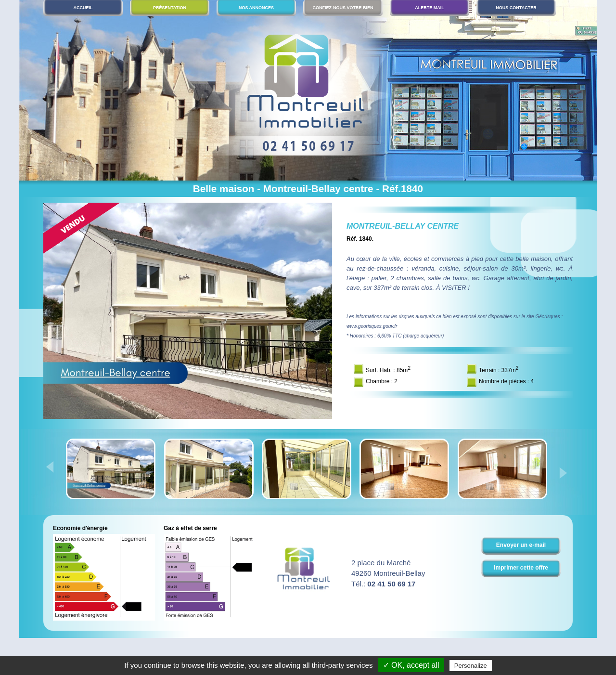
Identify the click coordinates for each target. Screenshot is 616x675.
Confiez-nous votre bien (343, 8)
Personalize (471, 666)
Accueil (83, 8)
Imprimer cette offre (521, 568)
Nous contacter (516, 8)
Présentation (170, 8)
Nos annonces (256, 8)
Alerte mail (430, 8)
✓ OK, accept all (411, 665)
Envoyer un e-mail (521, 545)
